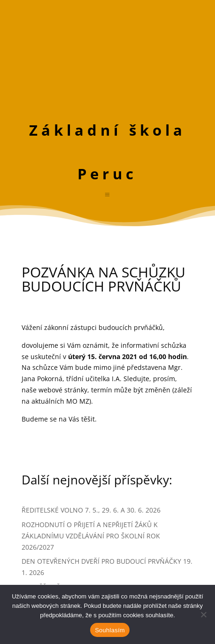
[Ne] (203, 614)
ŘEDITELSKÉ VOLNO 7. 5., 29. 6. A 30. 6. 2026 (91, 510)
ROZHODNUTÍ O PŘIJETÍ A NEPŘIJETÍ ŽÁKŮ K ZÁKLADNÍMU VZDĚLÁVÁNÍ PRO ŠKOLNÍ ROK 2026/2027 (91, 536)
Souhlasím (110, 630)
